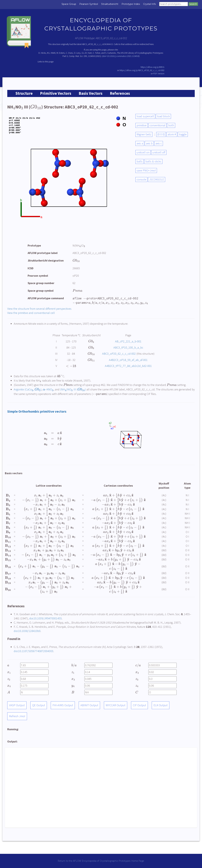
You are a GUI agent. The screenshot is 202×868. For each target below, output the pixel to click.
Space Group (69, 4)
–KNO (48, 389)
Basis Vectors (91, 93)
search (193, 4)
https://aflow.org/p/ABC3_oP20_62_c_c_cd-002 (142, 70)
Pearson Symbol (89, 4)
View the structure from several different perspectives (39, 309)
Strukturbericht (110, 4)
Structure (24, 93)
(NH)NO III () (73, 389)
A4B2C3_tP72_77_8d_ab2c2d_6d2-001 (128, 366)
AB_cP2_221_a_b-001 (128, 341)
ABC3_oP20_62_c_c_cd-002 (119, 354)
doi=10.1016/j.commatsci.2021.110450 (121, 56)
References (120, 93)
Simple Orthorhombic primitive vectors (37, 411)
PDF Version (159, 73)
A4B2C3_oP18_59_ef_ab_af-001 (128, 360)
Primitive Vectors (56, 93)
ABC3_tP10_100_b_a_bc (128, 347)
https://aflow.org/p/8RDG (152, 67)
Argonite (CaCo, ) (28, 389)
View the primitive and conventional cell (31, 313)
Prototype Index (131, 4)
